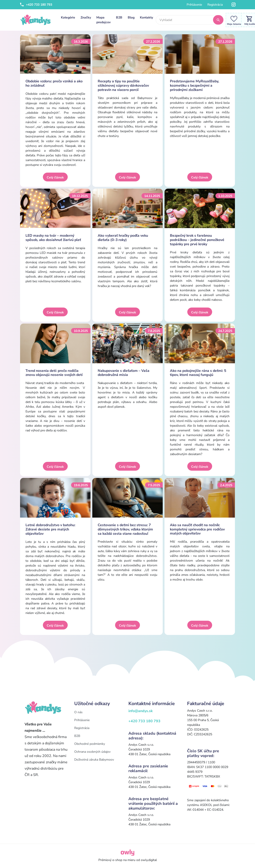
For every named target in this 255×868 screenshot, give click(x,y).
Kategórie (68, 17)
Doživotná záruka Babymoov (94, 760)
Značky (86, 17)
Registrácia (215, 5)
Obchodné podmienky (90, 744)
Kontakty (146, 17)
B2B (119, 17)
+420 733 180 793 (36, 5)
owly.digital (149, 860)
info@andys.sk (141, 711)
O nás (78, 712)
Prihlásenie (194, 5)
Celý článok (55, 177)
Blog (131, 17)
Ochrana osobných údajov (92, 752)
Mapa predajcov (103, 20)
